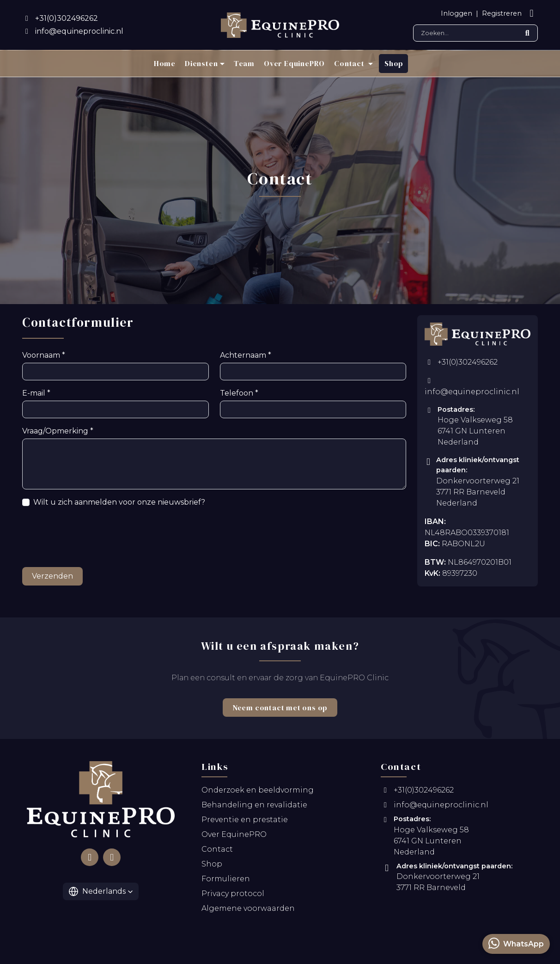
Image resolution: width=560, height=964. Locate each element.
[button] (101, 894)
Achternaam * (242, 358)
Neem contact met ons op (280, 710)
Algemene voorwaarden (248, 911)
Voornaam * (42, 358)
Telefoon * (236, 396)
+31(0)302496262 (461, 365)
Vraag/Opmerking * (53, 434)
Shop (394, 63)
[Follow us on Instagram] (112, 860)
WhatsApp (516, 943)
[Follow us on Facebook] (90, 860)
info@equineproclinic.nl (472, 389)
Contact (217, 852)
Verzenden (50, 579)
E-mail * (35, 396)
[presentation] (92, 541)
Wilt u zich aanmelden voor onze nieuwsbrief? (109, 505)
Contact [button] (350, 63)
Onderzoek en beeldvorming (258, 793)
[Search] (475, 33)
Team (244, 63)
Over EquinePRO (294, 63)
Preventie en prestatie (245, 822)
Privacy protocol (233, 896)
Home (165, 63)
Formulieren (226, 882)
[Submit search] (527, 33)
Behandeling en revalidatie (254, 808)
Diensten (201, 63)
